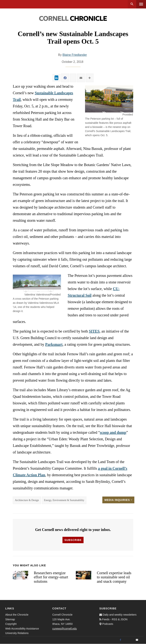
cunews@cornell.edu (65, 629)
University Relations (17, 633)
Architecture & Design (27, 500)
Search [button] (132, 4)
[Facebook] (120, 640)
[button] (109, 99)
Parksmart (54, 344)
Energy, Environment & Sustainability (64, 500)
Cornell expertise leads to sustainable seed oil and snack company (114, 577)
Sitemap (10, 619)
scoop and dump (113, 432)
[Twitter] (129, 640)
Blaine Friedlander (75, 55)
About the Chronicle (17, 615)
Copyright (11, 624)
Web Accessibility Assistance (22, 629)
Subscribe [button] (73, 540)
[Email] (137, 640)
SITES (94, 331)
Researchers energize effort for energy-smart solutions (51, 577)
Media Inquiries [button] (118, 500)
